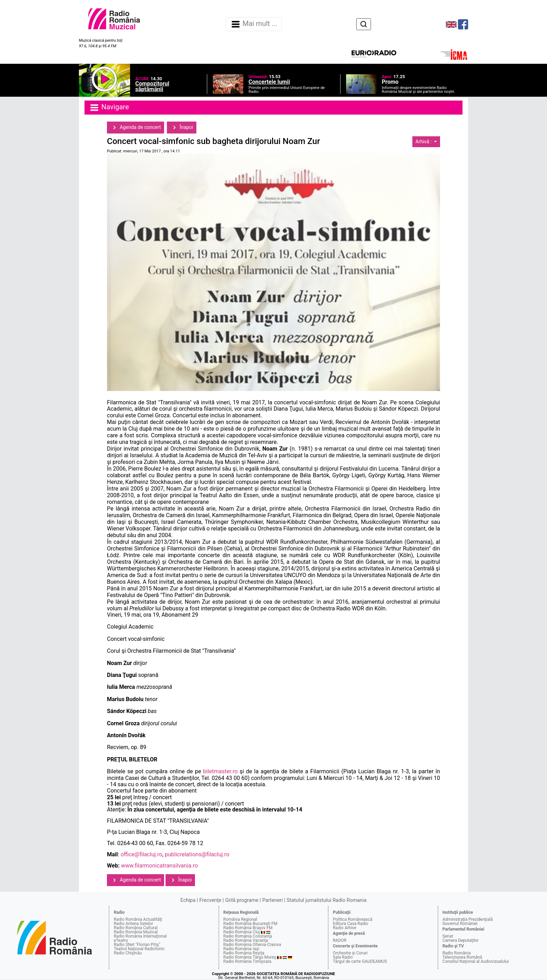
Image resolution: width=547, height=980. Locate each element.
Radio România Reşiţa (244, 953)
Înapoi (182, 128)
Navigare (109, 108)
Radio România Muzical (136, 932)
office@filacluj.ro (141, 854)
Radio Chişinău (128, 953)
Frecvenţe (210, 900)
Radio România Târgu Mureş (250, 957)
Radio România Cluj (242, 932)
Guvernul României (460, 924)
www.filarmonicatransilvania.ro (159, 866)
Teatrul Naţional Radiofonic (139, 949)
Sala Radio (343, 957)
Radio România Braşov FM (248, 928)
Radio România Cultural (136, 928)
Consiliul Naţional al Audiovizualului (476, 961)
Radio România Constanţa (248, 936)
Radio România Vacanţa (246, 940)
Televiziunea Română (462, 957)
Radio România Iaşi (241, 949)
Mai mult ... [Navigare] (254, 24)
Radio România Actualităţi (138, 919)
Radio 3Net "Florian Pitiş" (137, 945)
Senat (448, 936)
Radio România (457, 953)
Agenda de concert (136, 128)
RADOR (340, 940)
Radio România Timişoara (247, 961)
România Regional (240, 919)
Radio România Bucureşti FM (250, 924)
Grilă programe (242, 900)
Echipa (188, 900)
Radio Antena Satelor (133, 924)
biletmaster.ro (220, 771)
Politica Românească (353, 919)
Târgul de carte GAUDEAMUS (360, 961)
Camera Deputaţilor (461, 940)
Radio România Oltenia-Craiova (252, 945)
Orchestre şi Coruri (350, 953)
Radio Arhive (345, 928)
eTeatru (121, 940)
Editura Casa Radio (350, 924)
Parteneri (272, 900)
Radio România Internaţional (140, 936)
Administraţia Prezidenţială (468, 919)
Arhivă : (424, 142)
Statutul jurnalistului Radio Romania (326, 900)
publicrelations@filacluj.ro (197, 854)
